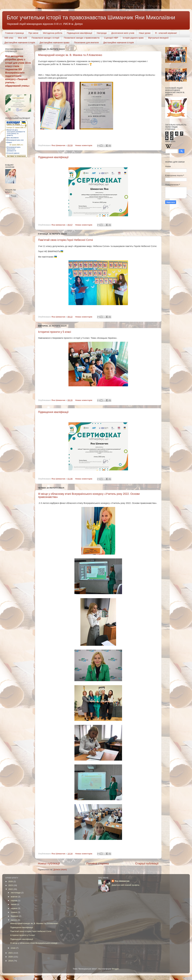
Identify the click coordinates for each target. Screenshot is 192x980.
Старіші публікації (147, 863)
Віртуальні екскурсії (158, 38)
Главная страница (14, 33)
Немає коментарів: (84, 145)
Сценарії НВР (111, 38)
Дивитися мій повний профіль (125, 885)
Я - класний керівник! (166, 33)
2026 (11, 881)
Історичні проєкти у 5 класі (55, 332)
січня (13, 948)
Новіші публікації (49, 863)
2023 (11, 885)
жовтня (14, 897)
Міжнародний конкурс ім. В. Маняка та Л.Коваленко (70, 55)
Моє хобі (22, 38)
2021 (11, 953)
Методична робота (53, 33)
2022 (11, 889)
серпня (14, 900)
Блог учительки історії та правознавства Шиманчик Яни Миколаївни (91, 17)
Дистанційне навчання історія (20, 42)
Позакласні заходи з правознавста (82, 38)
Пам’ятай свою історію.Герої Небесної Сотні (65, 240)
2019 (11, 961)
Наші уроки (145, 33)
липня (14, 904)
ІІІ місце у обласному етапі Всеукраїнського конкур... (35, 943)
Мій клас (9, 38)
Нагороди (102, 33)
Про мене (33, 33)
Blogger (115, 969)
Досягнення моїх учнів (123, 33)
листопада (16, 893)
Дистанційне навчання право (54, 42)
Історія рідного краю (133, 38)
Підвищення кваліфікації (79, 33)
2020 (11, 957)
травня (14, 912)
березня (15, 916)
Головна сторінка (98, 863)
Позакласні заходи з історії (45, 38)
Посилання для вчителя (86, 42)
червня (14, 908)
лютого (14, 920)
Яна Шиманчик (122, 881)
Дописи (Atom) (60, 870)
